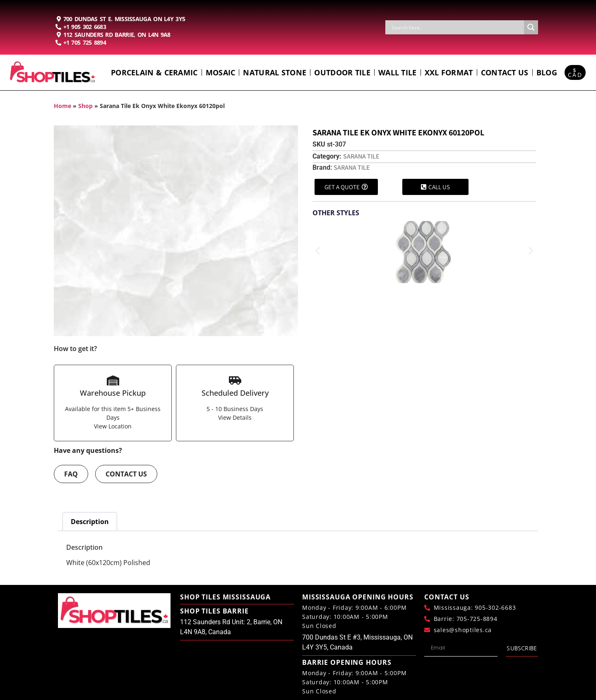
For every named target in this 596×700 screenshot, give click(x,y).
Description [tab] (90, 522)
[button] (318, 250)
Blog (547, 72)
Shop (85, 106)
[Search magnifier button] (531, 27)
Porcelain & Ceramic (154, 72)
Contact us (505, 72)
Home (62, 106)
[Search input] (457, 27)
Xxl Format (449, 72)
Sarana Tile (361, 156)
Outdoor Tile (342, 72)
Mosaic (221, 72)
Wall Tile (398, 72)
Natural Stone (275, 72)
